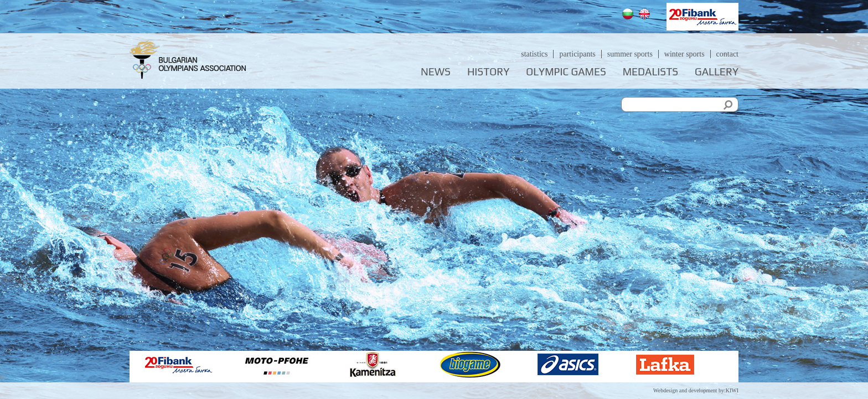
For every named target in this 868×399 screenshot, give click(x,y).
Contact (727, 54)
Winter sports (684, 54)
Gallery (717, 72)
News (436, 72)
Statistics (534, 54)
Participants (577, 54)
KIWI (732, 390)
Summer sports (630, 54)
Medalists (650, 72)
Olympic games (566, 72)
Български (629, 15)
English (646, 15)
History (488, 72)
